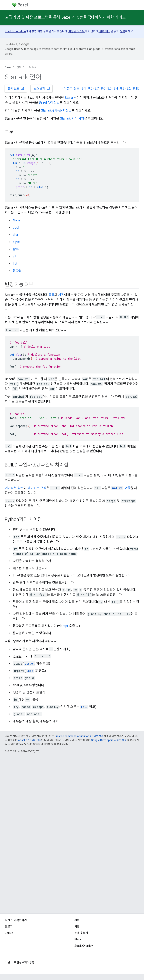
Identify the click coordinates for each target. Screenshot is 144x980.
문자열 (17, 271)
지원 (77, 927)
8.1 (136, 88)
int (14, 256)
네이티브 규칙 (37, 488)
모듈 (121, 488)
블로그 (9, 927)
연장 (19, 67)
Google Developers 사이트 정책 (109, 740)
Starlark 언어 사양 (72, 119)
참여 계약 (105, 31)
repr (65, 626)
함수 (16, 249)
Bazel (8, 67)
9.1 (84, 88)
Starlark (70, 98)
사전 (61, 295)
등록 (123, 31)
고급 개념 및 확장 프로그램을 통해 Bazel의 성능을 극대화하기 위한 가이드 (65, 17)
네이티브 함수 (14, 488)
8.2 (129, 88)
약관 (7, 962)
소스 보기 (42, 88)
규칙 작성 (31, 67)
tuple (16, 242)
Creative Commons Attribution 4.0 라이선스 (79, 736)
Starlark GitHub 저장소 (56, 111)
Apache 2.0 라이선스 (30, 740)
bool (16, 228)
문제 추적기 (81, 933)
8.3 (122, 88)
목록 (51, 295)
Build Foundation (15, 31)
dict (15, 235)
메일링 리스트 (76, 31)
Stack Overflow (84, 946)
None (16, 220)
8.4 (116, 88)
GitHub (9, 933)
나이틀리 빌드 (70, 88)
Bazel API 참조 (49, 102)
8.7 (97, 88)
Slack (78, 939)
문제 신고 (16, 88)
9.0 (90, 88)
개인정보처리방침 (24, 962)
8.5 (109, 88)
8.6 (103, 88)
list (15, 264)
